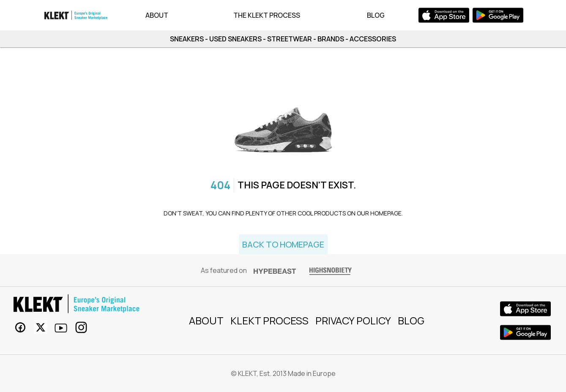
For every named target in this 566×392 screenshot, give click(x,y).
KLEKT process (269, 320)
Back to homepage (283, 244)
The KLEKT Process (267, 15)
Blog (376, 15)
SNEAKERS (187, 39)
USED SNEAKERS (235, 39)
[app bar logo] (76, 15)
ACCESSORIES (373, 39)
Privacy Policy (353, 320)
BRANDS (331, 39)
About (157, 15)
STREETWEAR (290, 39)
